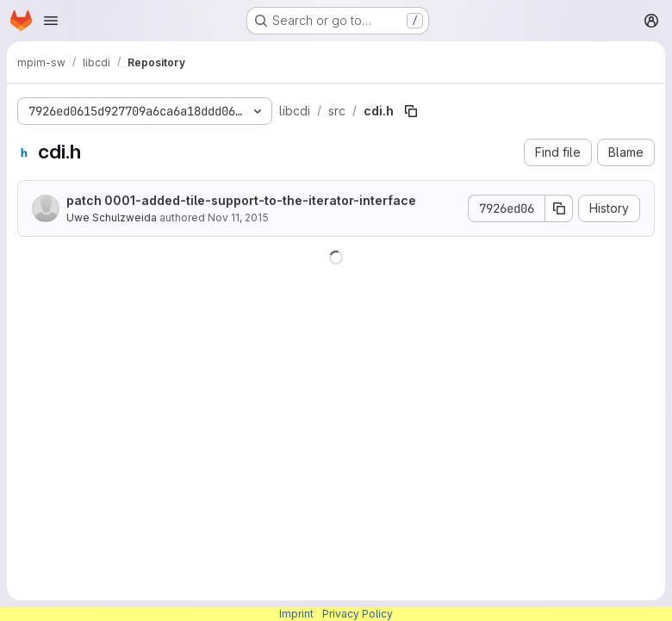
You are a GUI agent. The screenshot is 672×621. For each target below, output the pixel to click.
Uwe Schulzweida (112, 217)
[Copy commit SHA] (559, 208)
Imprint (296, 614)
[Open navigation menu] (51, 21)
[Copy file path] (411, 111)
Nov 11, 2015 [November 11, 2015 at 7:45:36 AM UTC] (238, 217)
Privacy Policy (358, 614)
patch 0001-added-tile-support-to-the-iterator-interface (241, 200)
